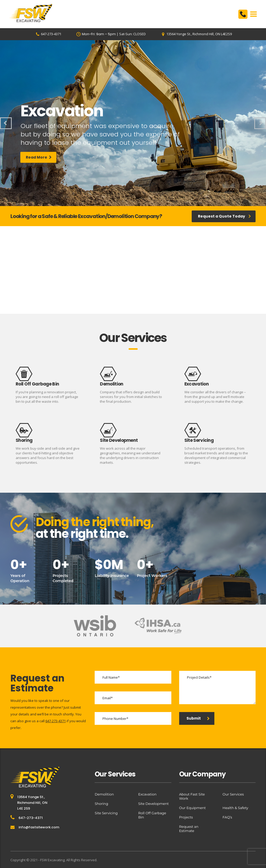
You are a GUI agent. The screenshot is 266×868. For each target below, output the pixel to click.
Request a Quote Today (224, 216)
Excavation (147, 794)
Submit (198, 718)
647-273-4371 (56, 721)
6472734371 (243, 14)
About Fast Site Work (192, 796)
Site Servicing (106, 813)
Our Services (233, 794)
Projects (186, 817)
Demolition (104, 794)
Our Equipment (192, 808)
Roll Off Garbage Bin (152, 815)
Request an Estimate (189, 829)
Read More (39, 163)
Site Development (153, 804)
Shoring (101, 804)
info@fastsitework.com (39, 827)
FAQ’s (227, 817)
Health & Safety (235, 808)
